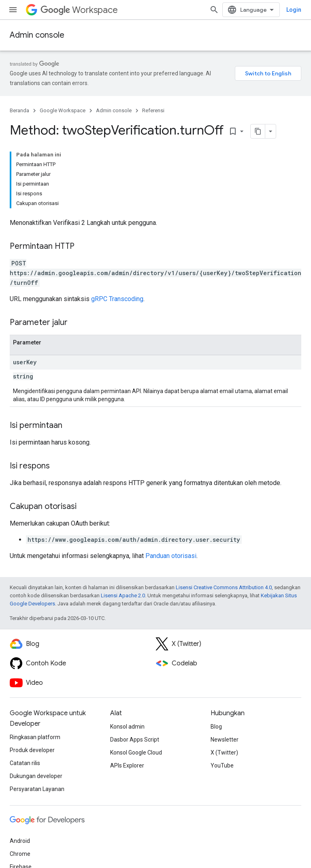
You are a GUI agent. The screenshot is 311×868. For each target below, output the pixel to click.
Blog (216, 727)
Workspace (79, 10)
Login (294, 10)
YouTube (222, 765)
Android (20, 841)
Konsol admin (127, 727)
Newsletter (225, 740)
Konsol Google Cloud (136, 753)
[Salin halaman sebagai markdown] (258, 131)
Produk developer (32, 750)
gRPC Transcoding (117, 299)
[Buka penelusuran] (214, 10)
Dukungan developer (36, 776)
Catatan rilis (25, 763)
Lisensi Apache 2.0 (123, 595)
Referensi (153, 110)
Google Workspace (63, 110)
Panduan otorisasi (171, 556)
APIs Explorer (127, 765)
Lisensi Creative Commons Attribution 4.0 (224, 587)
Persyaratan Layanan (37, 789)
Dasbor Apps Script (135, 740)
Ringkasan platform (35, 737)
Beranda (19, 110)
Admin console (37, 35)
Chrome (20, 854)
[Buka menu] (13, 10)
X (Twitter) (224, 753)
